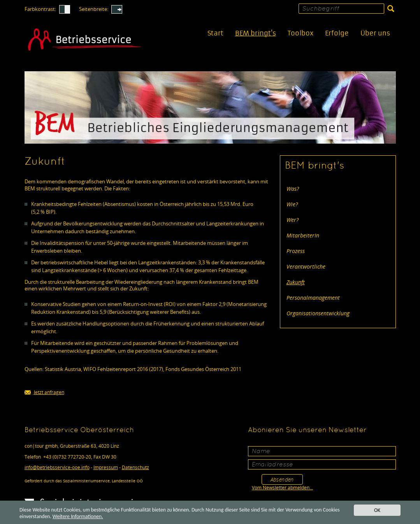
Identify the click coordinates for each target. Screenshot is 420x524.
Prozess (296, 251)
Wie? (292, 204)
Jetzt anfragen (44, 393)
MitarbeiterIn (303, 235)
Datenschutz (135, 467)
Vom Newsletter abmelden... (282, 488)
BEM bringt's (256, 33)
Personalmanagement (313, 298)
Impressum (106, 467)
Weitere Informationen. (78, 517)
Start (215, 33)
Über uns (375, 33)
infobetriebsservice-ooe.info (57, 467)
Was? (293, 189)
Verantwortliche (306, 266)
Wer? (293, 220)
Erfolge (337, 33)
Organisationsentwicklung (318, 313)
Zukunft (296, 282)
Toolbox (301, 33)
